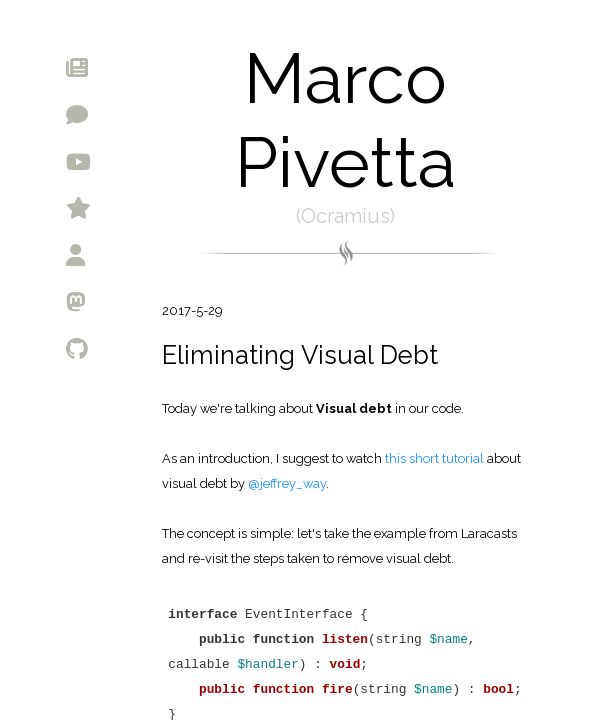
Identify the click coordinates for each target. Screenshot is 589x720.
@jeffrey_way (287, 483)
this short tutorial (436, 458)
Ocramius (345, 216)
